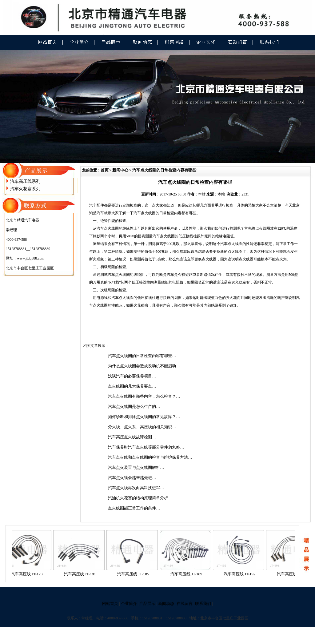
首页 (105, 170)
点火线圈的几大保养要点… (132, 386)
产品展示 (147, 604)
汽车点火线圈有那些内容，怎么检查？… (144, 396)
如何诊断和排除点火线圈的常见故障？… (144, 417)
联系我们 (203, 604)
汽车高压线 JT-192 (241, 574)
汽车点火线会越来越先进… (132, 478)
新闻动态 (166, 604)
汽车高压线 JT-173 (29, 574)
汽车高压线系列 (25, 181)
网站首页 (110, 604)
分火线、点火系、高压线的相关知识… (142, 427)
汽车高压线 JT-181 (82, 574)
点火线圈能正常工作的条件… (134, 508)
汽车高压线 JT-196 (295, 574)
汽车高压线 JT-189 (188, 574)
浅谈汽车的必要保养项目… (132, 376)
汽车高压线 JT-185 (135, 574)
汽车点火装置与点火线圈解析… (136, 467)
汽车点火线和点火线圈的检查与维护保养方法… (150, 457)
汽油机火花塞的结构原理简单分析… (140, 498)
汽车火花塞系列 (25, 189)
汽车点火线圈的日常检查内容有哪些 (164, 170)
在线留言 (185, 604)
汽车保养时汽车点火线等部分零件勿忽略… (146, 447)
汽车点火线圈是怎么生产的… (134, 407)
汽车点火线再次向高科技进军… (136, 488)
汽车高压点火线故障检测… (132, 437)
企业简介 (129, 604)
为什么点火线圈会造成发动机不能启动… (144, 366)
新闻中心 (120, 170)
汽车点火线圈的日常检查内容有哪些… (142, 356)
